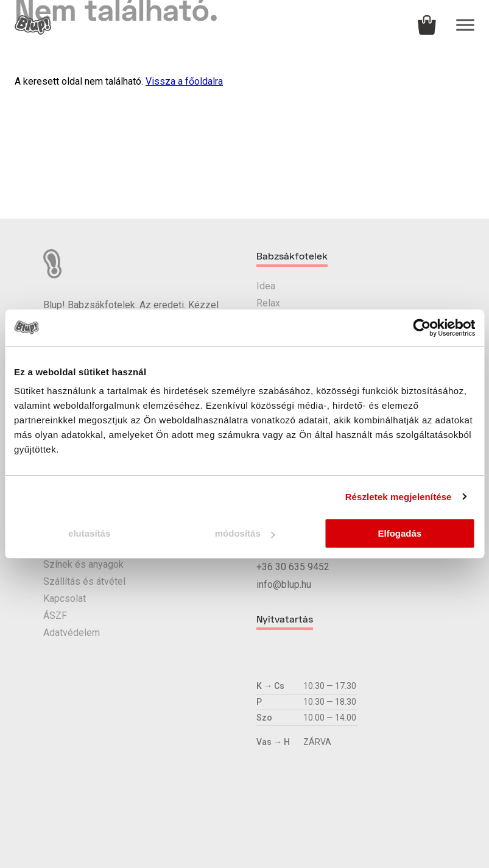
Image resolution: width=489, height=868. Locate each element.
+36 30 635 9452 (293, 567)
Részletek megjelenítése (399, 497)
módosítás (245, 533)
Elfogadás (399, 533)
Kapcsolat (65, 598)
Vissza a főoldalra (184, 81)
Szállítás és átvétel (84, 581)
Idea (266, 286)
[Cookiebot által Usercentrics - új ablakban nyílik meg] (422, 328)
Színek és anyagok (83, 564)
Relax (268, 303)
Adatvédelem (72, 633)
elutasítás (89, 533)
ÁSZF (55, 616)
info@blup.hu (284, 584)
